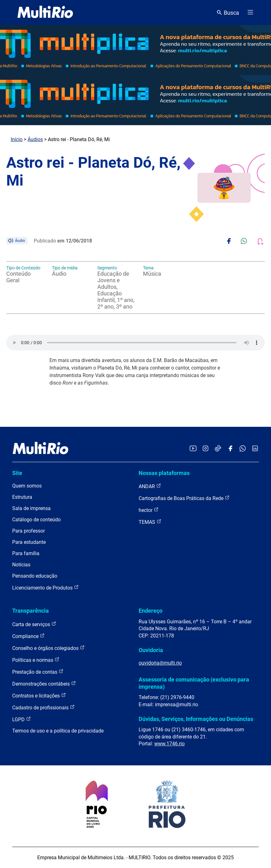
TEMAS (150, 522)
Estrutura (22, 497)
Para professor (28, 531)
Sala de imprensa (31, 508)
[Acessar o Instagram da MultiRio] (205, 449)
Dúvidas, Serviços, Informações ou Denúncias (196, 719)
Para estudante (29, 542)
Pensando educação (35, 576)
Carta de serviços (34, 624)
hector (149, 510)
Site (17, 473)
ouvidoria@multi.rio (160, 663)
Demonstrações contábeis (44, 684)
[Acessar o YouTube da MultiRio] (193, 449)
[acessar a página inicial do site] (45, 13)
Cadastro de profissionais (43, 707)
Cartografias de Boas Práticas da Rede (184, 498)
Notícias (21, 565)
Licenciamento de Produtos (46, 587)
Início (17, 139)
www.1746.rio (169, 744)
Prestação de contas (38, 672)
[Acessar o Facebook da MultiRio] (230, 449)
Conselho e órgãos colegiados (49, 648)
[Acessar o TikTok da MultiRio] (218, 449)
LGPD (22, 719)
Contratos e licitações (39, 695)
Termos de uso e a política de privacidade (58, 731)
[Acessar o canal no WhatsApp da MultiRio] (243, 449)
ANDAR (150, 486)
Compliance (28, 636)
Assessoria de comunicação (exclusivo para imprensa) (194, 683)
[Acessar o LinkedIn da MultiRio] (255, 449)
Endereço (151, 611)
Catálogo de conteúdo (36, 520)
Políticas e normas (36, 660)
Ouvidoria (151, 650)
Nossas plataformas (164, 473)
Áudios (35, 139)
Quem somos (27, 486)
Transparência (31, 611)
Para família (26, 553)
